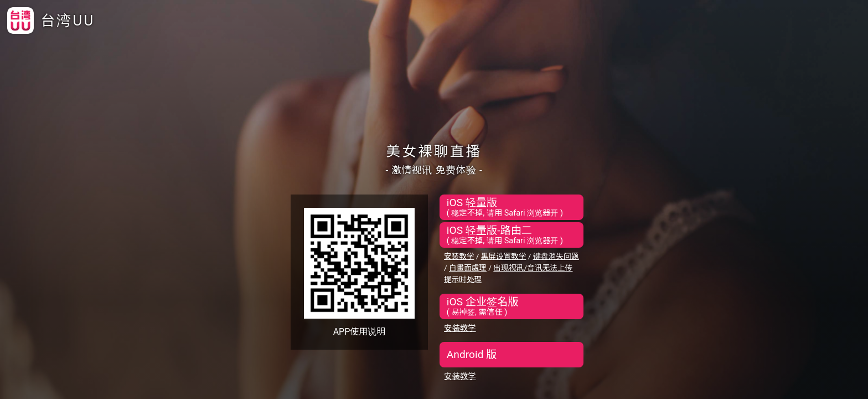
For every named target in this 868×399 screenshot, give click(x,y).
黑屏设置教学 (504, 256)
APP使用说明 (360, 332)
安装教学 (459, 256)
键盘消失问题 (556, 256)
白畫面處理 (468, 268)
